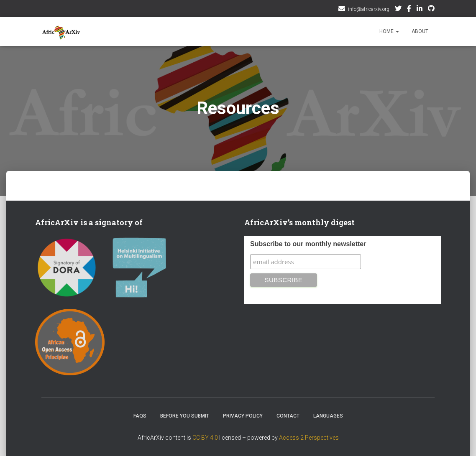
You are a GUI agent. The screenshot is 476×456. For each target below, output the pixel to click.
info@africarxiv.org (369, 9)
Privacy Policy (243, 416)
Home (389, 31)
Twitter (398, 10)
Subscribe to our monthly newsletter (308, 244)
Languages (328, 416)
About (420, 31)
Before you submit (185, 416)
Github (431, 10)
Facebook (409, 10)
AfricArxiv (420, 10)
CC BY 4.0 (205, 438)
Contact (288, 416)
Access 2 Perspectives (309, 438)
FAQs (140, 416)
